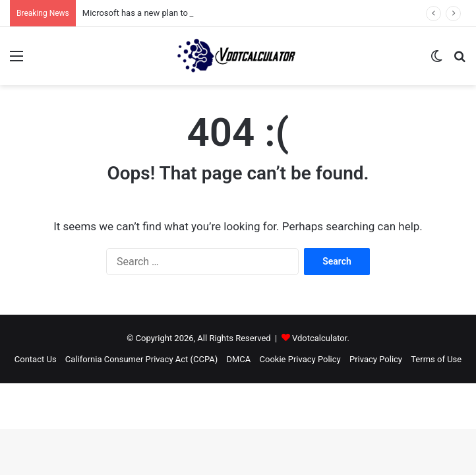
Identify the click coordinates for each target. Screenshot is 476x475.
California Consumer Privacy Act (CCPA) (141, 359)
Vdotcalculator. (321, 338)
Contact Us (36, 359)
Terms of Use (436, 359)
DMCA (238, 359)
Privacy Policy (376, 359)
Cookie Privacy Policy (300, 359)
